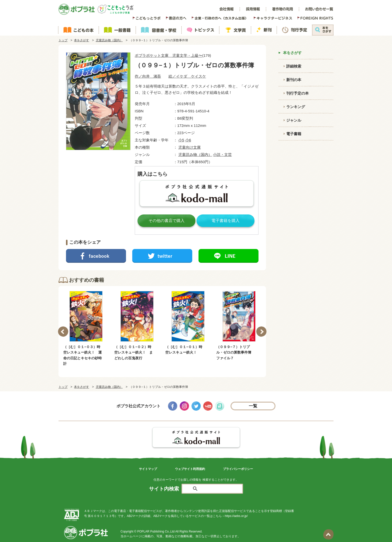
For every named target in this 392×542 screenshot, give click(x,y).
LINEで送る (228, 256)
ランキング (296, 107)
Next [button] (261, 331)
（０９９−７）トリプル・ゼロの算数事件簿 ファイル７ (235, 352)
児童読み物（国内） (109, 40)
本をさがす (81, 40)
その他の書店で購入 (166, 221)
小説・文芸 (222, 155)
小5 (181, 140)
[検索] (218, 489)
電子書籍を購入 (225, 221)
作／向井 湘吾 (148, 76)
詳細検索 (294, 66)
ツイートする (162, 256)
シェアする (96, 256)
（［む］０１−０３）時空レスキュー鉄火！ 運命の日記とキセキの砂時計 (82, 355)
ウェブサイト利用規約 (190, 469)
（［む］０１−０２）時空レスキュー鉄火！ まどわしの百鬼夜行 (133, 352)
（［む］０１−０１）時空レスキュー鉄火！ (184, 350)
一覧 (253, 406)
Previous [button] (63, 331)
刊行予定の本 (297, 93)
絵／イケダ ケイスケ (187, 76)
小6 (188, 140)
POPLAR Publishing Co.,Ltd (156, 531)
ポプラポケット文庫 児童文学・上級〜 (168, 55)
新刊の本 (294, 80)
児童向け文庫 (189, 147)
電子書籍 (294, 134)
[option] (86, 329)
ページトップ (328, 534)
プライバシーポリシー (238, 469)
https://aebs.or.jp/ (236, 516)
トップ (63, 40)
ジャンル (294, 120)
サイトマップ (148, 469)
